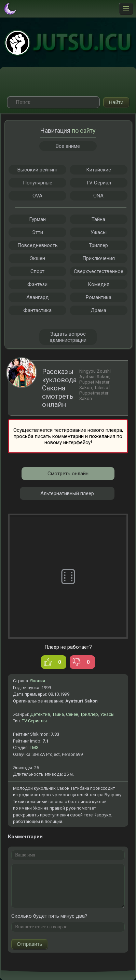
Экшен (37, 258)
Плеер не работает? (68, 647)
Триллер (89, 714)
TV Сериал (99, 183)
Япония (38, 681)
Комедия (99, 284)
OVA (37, 196)
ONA (98, 196)
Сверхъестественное (99, 271)
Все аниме (68, 146)
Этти (38, 232)
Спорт (37, 271)
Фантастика (37, 310)
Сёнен (72, 714)
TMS (34, 747)
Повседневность (38, 245)
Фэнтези (37, 284)
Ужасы (107, 714)
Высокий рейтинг (38, 170)
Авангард (38, 297)
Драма (98, 310)
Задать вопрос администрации (68, 337)
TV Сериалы (34, 721)
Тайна (58, 714)
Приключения (99, 258)
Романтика (99, 297)
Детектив (40, 714)
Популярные (38, 183)
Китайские (99, 170)
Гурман (37, 219)
